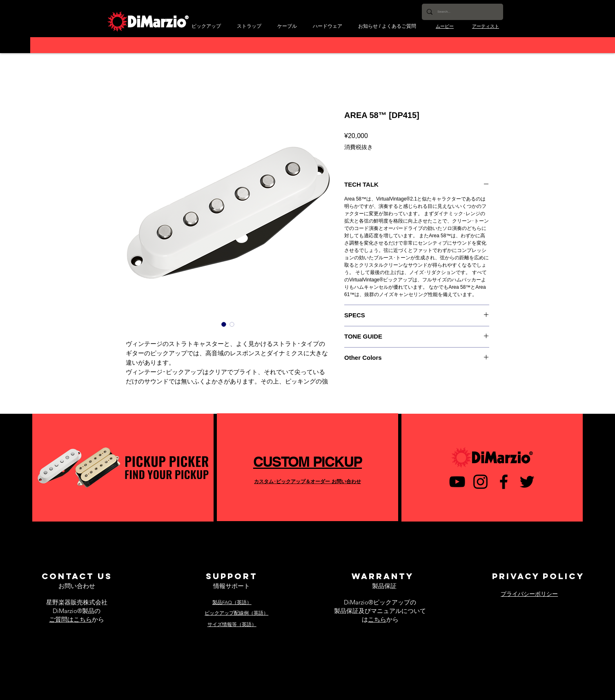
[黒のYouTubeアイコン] (457, 482)
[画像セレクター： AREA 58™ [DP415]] (224, 324)
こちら (377, 619)
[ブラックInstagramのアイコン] (480, 482)
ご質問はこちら (70, 619)
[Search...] (462, 12)
